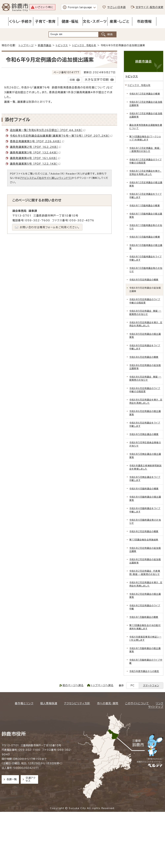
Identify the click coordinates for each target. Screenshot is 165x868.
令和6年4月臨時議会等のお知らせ (145, 522)
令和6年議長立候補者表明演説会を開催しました (145, 467)
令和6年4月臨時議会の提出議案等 (145, 498)
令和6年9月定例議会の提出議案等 (145, 336)
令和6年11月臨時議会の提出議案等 (146, 215)
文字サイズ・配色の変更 (149, 7)
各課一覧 (12, 779)
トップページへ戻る (102, 685)
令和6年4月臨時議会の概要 (144, 489)
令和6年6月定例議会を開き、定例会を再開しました (146, 401)
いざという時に (44, 7)
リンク (160, 703)
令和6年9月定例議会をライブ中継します (145, 347)
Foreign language (80, 7)
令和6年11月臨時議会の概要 (145, 206)
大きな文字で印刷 (97, 80)
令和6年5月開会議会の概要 (144, 434)
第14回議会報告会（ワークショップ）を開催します (145, 138)
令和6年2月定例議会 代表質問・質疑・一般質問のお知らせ (145, 573)
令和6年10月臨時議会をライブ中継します (146, 258)
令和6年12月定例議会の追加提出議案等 (146, 104)
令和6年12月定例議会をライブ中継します (146, 196)
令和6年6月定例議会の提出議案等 (145, 413)
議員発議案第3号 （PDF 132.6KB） (35, 152)
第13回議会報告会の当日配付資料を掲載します (145, 627)
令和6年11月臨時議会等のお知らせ (146, 227)
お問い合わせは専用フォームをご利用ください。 (50, 227)
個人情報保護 (49, 703)
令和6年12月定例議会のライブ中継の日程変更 (146, 161)
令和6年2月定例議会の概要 (144, 531)
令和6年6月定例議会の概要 (144, 357)
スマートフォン (151, 685)
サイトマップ (156, 707)
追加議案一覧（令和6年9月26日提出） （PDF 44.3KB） (48, 130)
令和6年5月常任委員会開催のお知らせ (145, 444)
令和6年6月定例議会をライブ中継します (145, 424)
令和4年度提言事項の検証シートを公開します (145, 638)
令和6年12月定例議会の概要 (145, 94)
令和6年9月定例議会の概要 (144, 280)
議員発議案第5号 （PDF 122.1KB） (35, 164)
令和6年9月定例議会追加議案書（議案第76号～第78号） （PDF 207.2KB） (61, 136)
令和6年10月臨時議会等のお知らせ (146, 270)
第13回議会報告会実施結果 (144, 540)
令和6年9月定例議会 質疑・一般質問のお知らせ (145, 313)
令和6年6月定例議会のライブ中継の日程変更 (145, 390)
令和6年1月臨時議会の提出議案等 (145, 650)
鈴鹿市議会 (45, 45)
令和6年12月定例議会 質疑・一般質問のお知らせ (145, 150)
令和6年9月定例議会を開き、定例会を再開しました (146, 324)
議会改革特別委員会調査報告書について (146, 127)
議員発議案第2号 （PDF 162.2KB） (35, 147)
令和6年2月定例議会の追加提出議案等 (145, 561)
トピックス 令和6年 (84, 45)
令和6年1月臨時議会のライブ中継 (146, 661)
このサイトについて (137, 703)
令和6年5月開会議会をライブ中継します (145, 479)
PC (132, 685)
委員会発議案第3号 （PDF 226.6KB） (37, 141)
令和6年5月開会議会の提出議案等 (145, 456)
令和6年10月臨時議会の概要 (145, 237)
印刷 (72, 80)
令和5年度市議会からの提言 (144, 671)
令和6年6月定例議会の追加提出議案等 (145, 367)
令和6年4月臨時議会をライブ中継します (145, 510)
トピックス (62, 45)
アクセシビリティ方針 (77, 703)
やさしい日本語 (116, 7)
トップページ (26, 45)
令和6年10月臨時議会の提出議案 (146, 247)
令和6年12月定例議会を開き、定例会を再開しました (145, 173)
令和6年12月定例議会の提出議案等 (146, 184)
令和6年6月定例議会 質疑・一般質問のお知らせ (145, 378)
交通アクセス (30, 779)
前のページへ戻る (73, 685)
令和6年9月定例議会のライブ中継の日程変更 (145, 301)
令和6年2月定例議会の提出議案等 (145, 596)
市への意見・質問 (108, 703)
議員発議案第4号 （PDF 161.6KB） (35, 158)
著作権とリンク (24, 703)
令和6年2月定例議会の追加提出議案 (145, 550)
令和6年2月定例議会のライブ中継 (145, 607)
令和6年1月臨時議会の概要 (144, 617)
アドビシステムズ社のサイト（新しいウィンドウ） (46, 178)
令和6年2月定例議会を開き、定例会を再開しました (146, 584)
